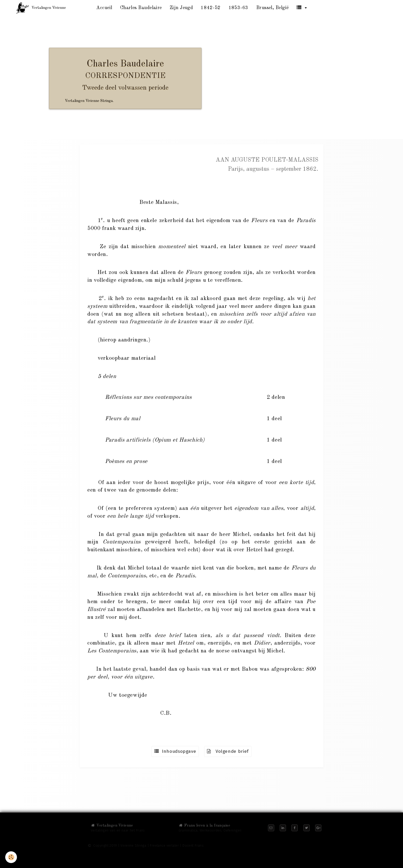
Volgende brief (228, 751)
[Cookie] (11, 857)
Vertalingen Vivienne (112, 826)
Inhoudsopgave (175, 751)
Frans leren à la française (204, 826)
